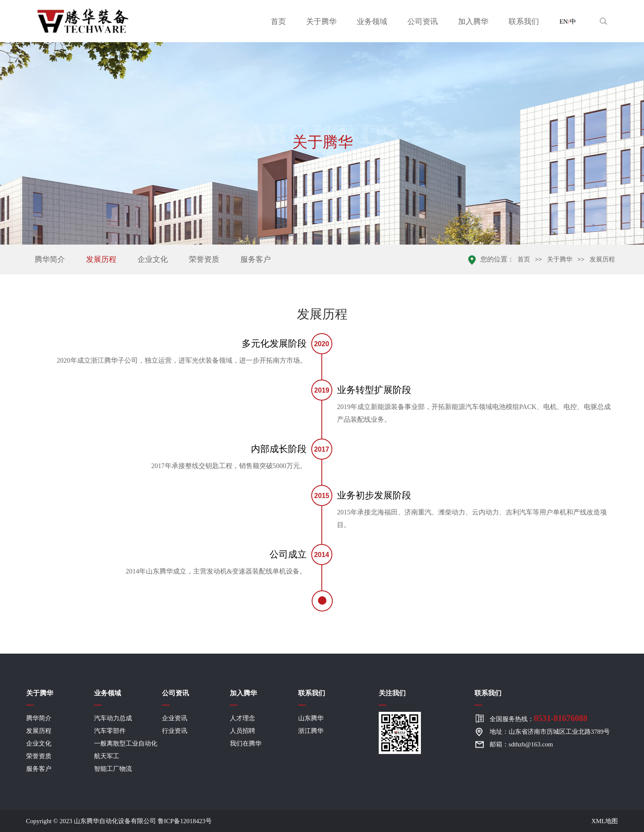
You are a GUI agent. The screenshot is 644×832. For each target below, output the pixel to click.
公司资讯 (423, 22)
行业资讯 (175, 731)
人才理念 (243, 718)
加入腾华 (473, 22)
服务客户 (256, 259)
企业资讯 (175, 718)
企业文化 (153, 259)
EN (563, 22)
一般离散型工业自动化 (126, 743)
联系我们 (524, 22)
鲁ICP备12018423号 (185, 821)
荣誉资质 (204, 259)
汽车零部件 (110, 731)
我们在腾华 (246, 743)
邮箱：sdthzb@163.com (521, 744)
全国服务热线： (539, 718)
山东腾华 (311, 718)
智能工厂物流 (113, 769)
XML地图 (605, 821)
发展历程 (101, 259)
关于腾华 (321, 22)
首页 (278, 22)
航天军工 (107, 756)
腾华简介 (50, 259)
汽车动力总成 (113, 718)
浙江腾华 (311, 731)
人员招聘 (243, 731)
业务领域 (372, 22)
